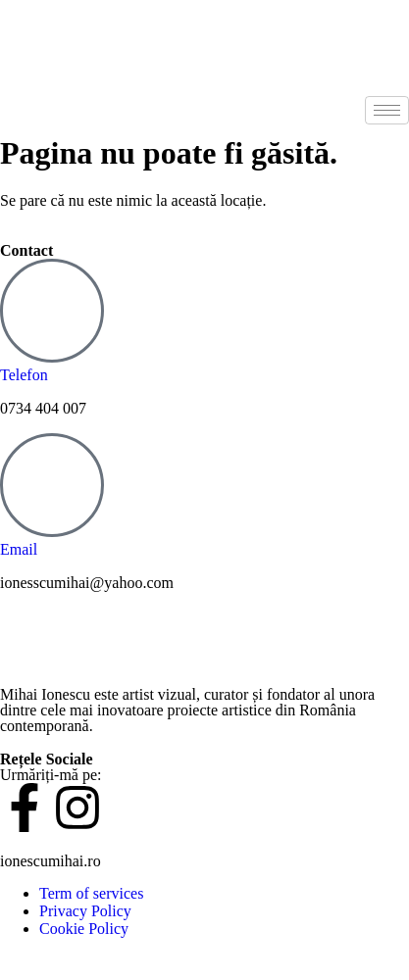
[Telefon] (52, 311)
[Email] (52, 485)
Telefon (24, 375)
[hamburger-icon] (387, 110)
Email (19, 549)
